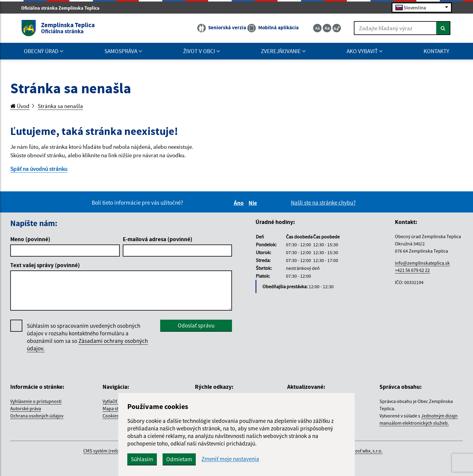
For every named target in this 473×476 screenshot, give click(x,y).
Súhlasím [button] (142, 459)
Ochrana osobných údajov (37, 416)
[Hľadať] (443, 28)
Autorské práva (26, 408)
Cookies (111, 416)
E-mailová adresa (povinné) (158, 239)
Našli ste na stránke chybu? (323, 203)
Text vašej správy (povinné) (45, 265)
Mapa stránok (116, 408)
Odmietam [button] (179, 459)
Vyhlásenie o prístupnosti (36, 401)
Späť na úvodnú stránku (39, 169)
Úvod (20, 106)
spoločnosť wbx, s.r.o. (361, 451)
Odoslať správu (196, 325)
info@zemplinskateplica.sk (422, 263)
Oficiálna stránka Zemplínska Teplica (63, 8)
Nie (254, 203)
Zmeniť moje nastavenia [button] (230, 459)
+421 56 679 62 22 (412, 270)
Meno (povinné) (30, 239)
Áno (240, 203)
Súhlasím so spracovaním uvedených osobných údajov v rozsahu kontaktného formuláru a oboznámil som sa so (87, 337)
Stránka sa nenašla (60, 106)
